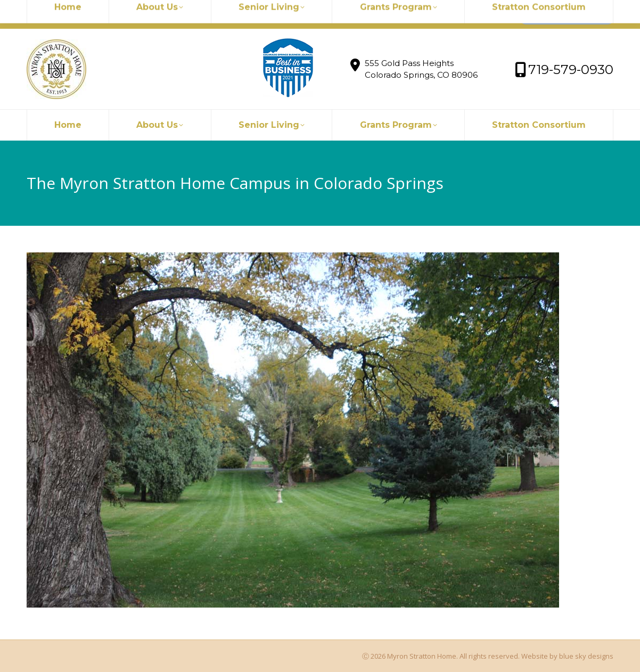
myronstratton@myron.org (86, 14)
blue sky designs (586, 656)
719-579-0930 (179, 14)
